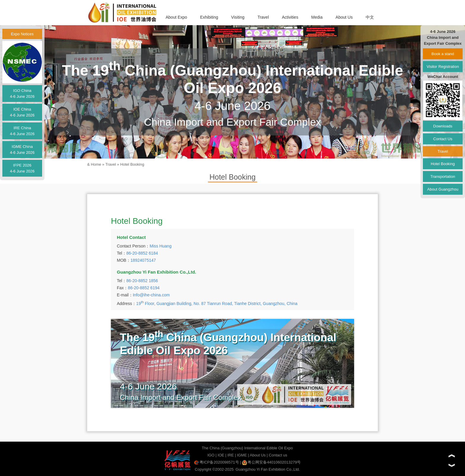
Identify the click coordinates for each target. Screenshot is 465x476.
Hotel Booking (132, 164)
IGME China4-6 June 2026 (22, 150)
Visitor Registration (443, 67)
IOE (221, 455)
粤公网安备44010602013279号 (271, 462)
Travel (263, 17)
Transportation (443, 176)
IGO (211, 455)
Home (96, 164)
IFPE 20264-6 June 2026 (22, 168)
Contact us (278, 455)
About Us (344, 17)
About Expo (176, 17)
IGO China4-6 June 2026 (22, 94)
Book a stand (443, 54)
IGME (242, 455)
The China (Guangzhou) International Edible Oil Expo (247, 448)
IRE (231, 455)
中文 (370, 17)
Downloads (443, 126)
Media (317, 17)
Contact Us (443, 139)
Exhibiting (209, 17)
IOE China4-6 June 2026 (22, 112)
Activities (290, 17)
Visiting (238, 17)
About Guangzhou (443, 189)
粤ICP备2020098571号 (216, 462)
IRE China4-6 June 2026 (22, 131)
